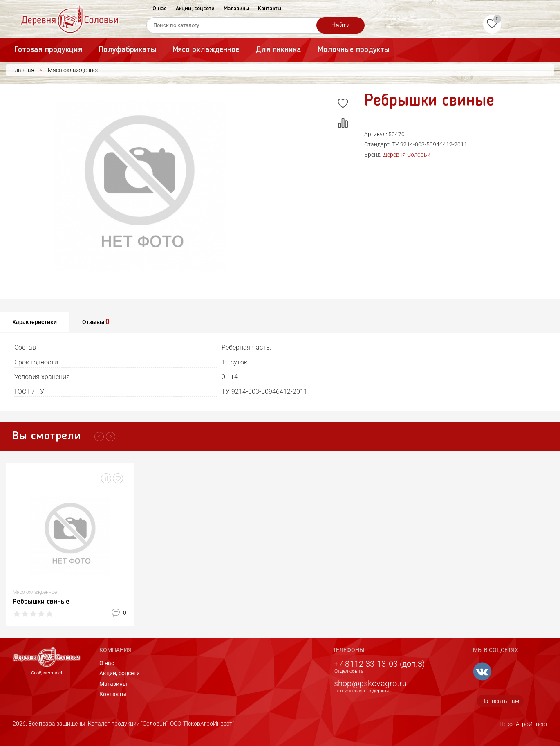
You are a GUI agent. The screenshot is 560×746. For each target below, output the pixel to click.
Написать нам (500, 701)
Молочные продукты (354, 50)
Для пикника (278, 50)
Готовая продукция (48, 50)
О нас (160, 9)
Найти (340, 25)
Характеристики (35, 322)
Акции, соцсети (195, 9)
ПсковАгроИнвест (524, 724)
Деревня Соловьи (407, 155)
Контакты (270, 9)
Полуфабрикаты (127, 50)
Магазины (236, 9)
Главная (23, 70)
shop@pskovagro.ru (370, 683)
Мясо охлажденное (206, 50)
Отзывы (96, 321)
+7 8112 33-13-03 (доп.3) (380, 664)
